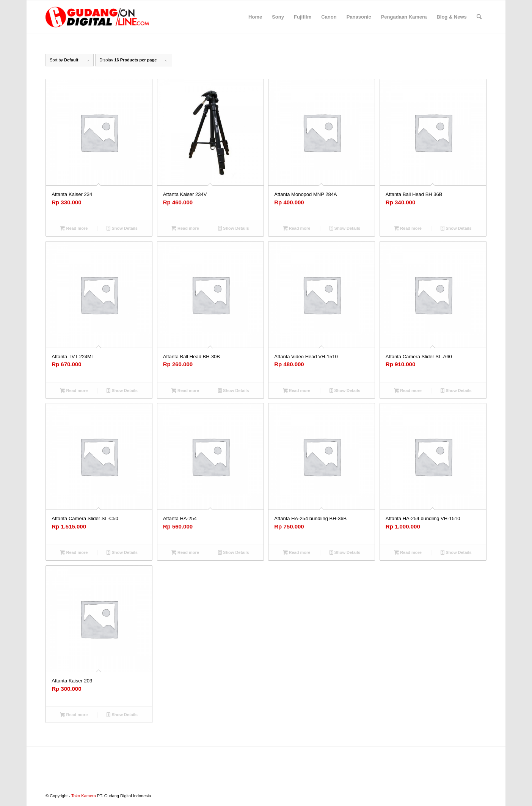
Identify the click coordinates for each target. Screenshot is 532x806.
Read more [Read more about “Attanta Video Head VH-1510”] (297, 390)
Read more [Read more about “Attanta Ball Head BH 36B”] (408, 228)
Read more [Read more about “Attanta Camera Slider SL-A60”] (408, 390)
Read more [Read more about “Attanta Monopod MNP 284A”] (297, 228)
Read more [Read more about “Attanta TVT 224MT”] (74, 390)
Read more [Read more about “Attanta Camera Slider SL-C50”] (74, 552)
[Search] (479, 17)
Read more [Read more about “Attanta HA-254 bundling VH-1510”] (408, 552)
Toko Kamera (84, 796)
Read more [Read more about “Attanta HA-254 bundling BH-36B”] (297, 552)
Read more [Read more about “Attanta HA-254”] (185, 552)
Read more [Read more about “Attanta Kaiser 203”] (74, 715)
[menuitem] (255, 17)
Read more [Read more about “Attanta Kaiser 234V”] (185, 228)
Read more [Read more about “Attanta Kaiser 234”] (74, 228)
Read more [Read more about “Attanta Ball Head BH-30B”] (185, 390)
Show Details (122, 228)
